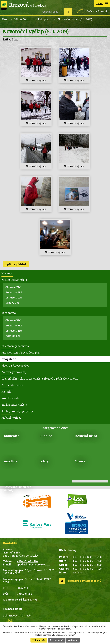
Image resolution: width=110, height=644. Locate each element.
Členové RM (13, 320)
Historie (6, 392)
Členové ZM (13, 287)
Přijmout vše (39, 640)
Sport (15, 39)
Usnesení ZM (14, 297)
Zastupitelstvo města (14, 280)
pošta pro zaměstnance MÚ (84, 581)
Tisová (80, 461)
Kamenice (12, 436)
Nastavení (73, 640)
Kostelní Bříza (86, 436)
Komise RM (13, 336)
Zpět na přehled (16, 264)
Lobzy (44, 461)
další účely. (66, 629)
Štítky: (7, 39)
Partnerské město (12, 385)
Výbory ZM (12, 303)
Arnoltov (11, 461)
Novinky (7, 273)
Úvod (5, 19)
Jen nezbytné (56, 640)
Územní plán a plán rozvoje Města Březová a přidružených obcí (40, 379)
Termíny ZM (14, 292)
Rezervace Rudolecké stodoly (17, 489)
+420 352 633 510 (27, 561)
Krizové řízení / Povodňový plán (21, 352)
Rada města (9, 313)
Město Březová (23, 19)
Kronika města (10, 398)
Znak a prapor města (14, 405)
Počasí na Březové (97, 11)
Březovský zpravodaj (14, 372)
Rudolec (46, 436)
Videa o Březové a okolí (15, 365)
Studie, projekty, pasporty (17, 411)
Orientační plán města (15, 346)
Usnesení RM (14, 331)
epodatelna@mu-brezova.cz (33, 564)
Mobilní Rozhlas (11, 418)
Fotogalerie (45, 19)
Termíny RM (14, 325)
